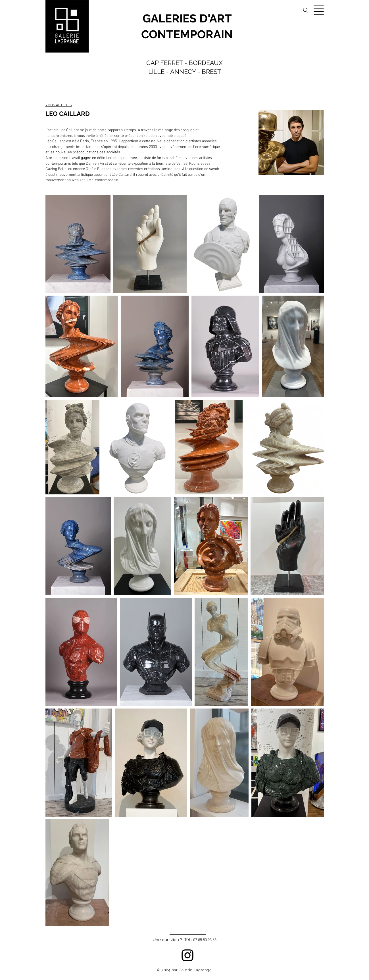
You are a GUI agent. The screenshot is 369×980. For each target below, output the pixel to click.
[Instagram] (187, 955)
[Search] (306, 10)
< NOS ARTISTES (59, 105)
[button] (319, 10)
